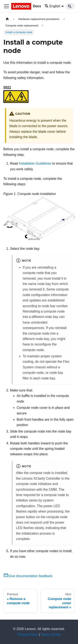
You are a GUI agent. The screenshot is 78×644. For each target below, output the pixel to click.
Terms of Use (51, 635)
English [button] (52, 6)
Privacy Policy (28, 635)
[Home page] (7, 19)
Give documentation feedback (28, 576)
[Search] (70, 6)
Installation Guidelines (35, 163)
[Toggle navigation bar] (6, 6)
